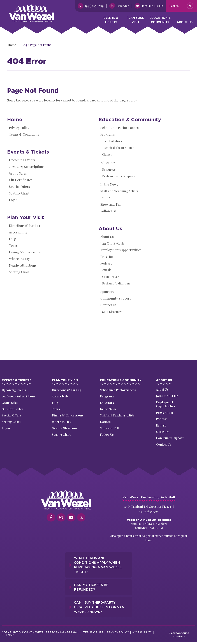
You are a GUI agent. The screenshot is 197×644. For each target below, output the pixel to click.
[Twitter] (81, 518)
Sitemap (8, 633)
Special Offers (19, 187)
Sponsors (107, 292)
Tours (13, 245)
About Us (185, 23)
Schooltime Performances (120, 128)
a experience (179, 632)
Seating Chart (19, 193)
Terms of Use (93, 631)
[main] (98, 192)
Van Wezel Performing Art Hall (29, 6)
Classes (107, 154)
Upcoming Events (22, 160)
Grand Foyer (111, 277)
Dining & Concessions (25, 252)
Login (13, 200)
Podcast (106, 263)
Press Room (109, 257)
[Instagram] (61, 518)
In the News (109, 184)
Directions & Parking (25, 226)
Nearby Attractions (23, 265)
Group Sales (18, 173)
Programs (108, 134)
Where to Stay (19, 259)
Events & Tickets (111, 21)
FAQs (13, 239)
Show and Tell (111, 204)
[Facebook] (51, 518)
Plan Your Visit (135, 21)
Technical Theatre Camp (118, 148)
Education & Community (160, 21)
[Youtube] (71, 518)
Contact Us (108, 305)
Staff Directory (112, 312)
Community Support (116, 298)
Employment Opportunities (121, 250)
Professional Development (119, 176)
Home (11, 45)
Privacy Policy (19, 128)
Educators (108, 163)
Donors (106, 198)
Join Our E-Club (112, 243)
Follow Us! (108, 211)
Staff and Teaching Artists (119, 191)
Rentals (106, 270)
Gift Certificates (21, 180)
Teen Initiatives (112, 141)
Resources (109, 169)
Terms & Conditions (24, 134)
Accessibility (18, 232)
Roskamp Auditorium (116, 283)
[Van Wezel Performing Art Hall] (66, 500)
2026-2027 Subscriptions (27, 167)
